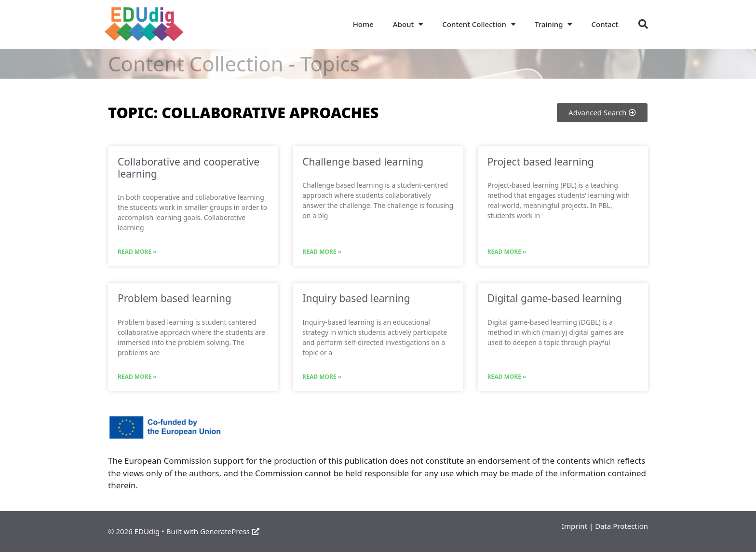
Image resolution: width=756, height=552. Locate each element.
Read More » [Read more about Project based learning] (507, 252)
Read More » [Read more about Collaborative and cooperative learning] (137, 252)
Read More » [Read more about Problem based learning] (137, 377)
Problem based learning (175, 298)
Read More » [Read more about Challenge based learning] (322, 252)
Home (363, 24)
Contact (605, 24)
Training (553, 24)
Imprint (574, 526)
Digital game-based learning (555, 298)
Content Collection (479, 24)
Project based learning (541, 162)
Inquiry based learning (356, 298)
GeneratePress (230, 531)
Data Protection (621, 526)
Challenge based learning (363, 162)
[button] (643, 24)
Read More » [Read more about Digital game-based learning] (507, 377)
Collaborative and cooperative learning (189, 168)
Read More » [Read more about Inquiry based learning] (322, 377)
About (408, 24)
